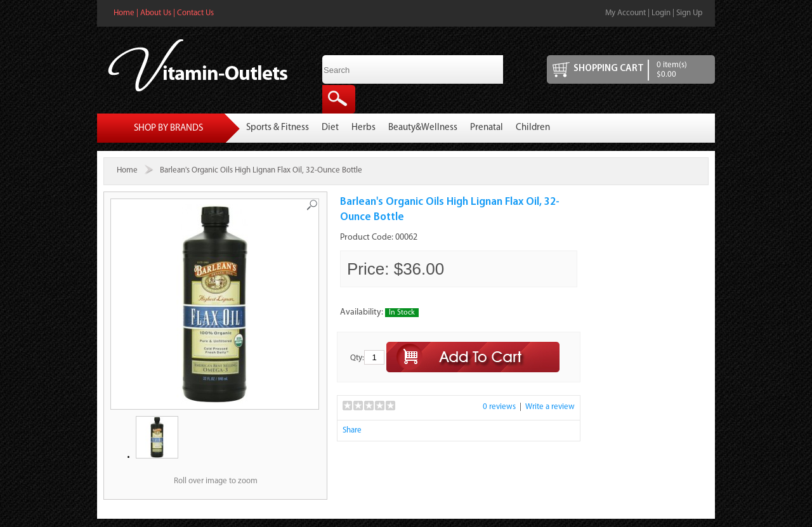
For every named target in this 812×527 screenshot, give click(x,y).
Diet (330, 128)
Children (533, 128)
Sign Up (689, 13)
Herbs (363, 128)
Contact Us (195, 13)
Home (124, 13)
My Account (625, 13)
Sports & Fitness (278, 128)
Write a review (550, 407)
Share (352, 430)
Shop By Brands (168, 128)
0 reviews (499, 407)
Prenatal (487, 128)
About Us (156, 13)
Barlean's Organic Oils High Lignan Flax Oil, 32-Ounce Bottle (261, 170)
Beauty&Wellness (423, 128)
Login (661, 13)
